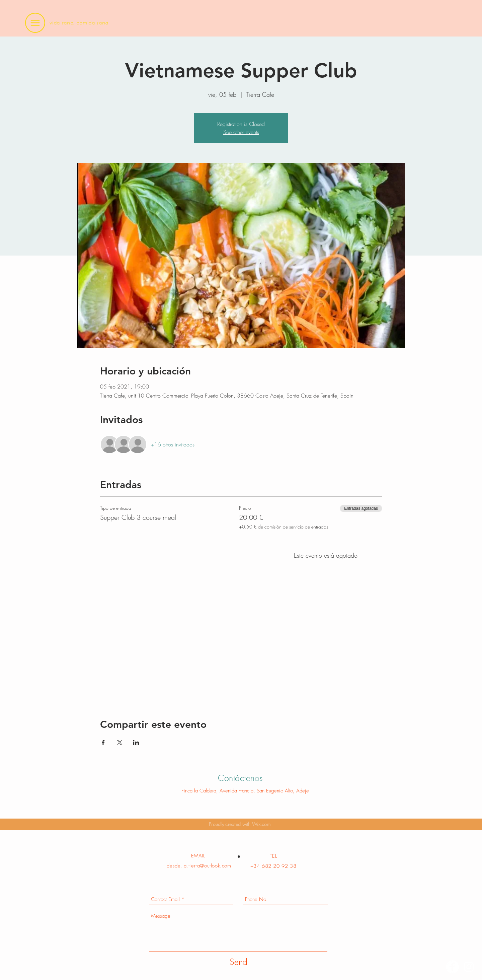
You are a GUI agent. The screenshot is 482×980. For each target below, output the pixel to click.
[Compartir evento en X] (120, 743)
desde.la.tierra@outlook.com (199, 866)
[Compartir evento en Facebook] (103, 743)
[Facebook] (452, 967)
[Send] (238, 962)
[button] (35, 23)
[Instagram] (469, 967)
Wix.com (261, 824)
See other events (241, 132)
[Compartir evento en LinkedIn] (136, 743)
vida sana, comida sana (79, 23)
